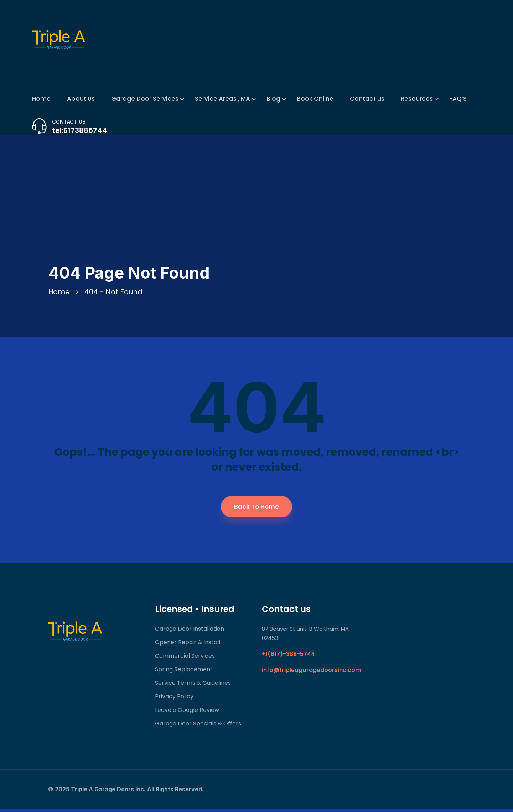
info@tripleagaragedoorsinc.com (311, 673)
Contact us (367, 99)
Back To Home (256, 510)
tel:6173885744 (80, 130)
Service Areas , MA (222, 99)
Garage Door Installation (190, 632)
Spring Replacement (184, 673)
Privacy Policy (174, 700)
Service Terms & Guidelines (193, 686)
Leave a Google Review (187, 713)
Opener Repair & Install (188, 645)
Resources (417, 99)
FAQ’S (458, 99)
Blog (273, 99)
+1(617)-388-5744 (288, 657)
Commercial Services (185, 659)
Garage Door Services (145, 99)
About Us (81, 99)
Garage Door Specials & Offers (198, 727)
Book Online (315, 99)
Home (41, 99)
